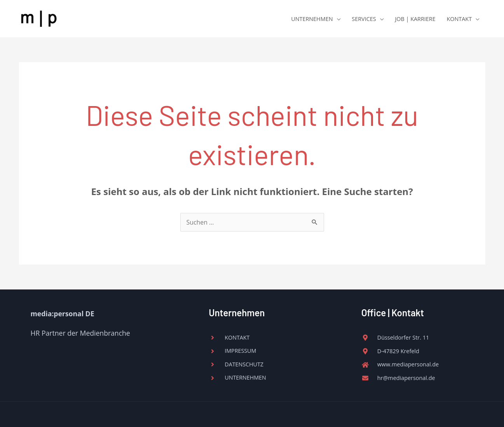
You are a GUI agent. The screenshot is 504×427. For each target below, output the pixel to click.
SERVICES (364, 19)
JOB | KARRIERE (415, 19)
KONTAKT (460, 19)
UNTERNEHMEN (312, 19)
